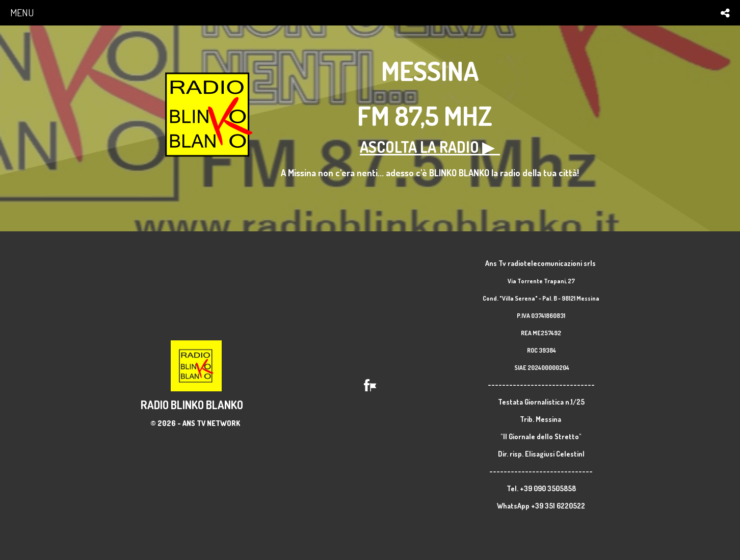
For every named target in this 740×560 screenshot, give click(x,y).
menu (22, 12)
